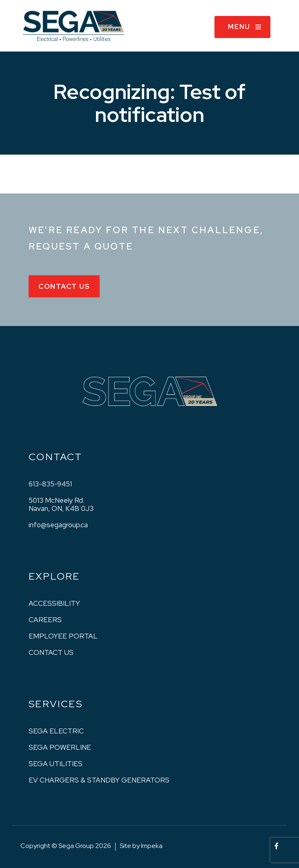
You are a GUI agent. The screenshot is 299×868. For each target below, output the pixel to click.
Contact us (51, 652)
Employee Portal (63, 636)
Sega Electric (56, 731)
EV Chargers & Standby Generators (99, 780)
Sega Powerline (60, 747)
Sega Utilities (56, 764)
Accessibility (54, 603)
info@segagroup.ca (58, 525)
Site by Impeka (141, 846)
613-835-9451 (50, 484)
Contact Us (64, 286)
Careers (45, 620)
